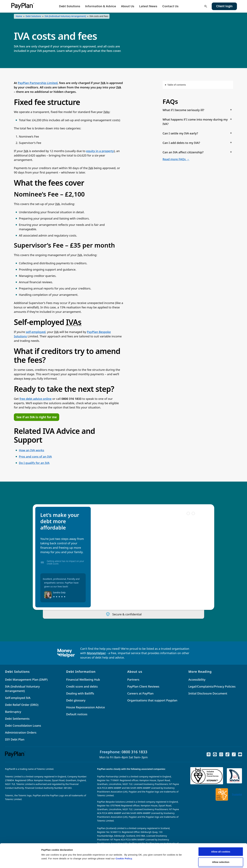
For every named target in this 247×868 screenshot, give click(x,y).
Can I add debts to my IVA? (181, 143)
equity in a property (100, 151)
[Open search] (206, 6)
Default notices (77, 714)
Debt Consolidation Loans (23, 725)
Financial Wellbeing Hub (83, 679)
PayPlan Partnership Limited (38, 83)
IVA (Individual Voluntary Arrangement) (65, 16)
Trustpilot (237, 794)
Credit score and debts (82, 686)
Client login (224, 6)
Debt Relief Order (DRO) (22, 705)
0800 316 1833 (134, 752)
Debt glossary (76, 700)
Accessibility (197, 679)
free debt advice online (36, 399)
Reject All (221, 850)
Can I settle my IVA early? (180, 133)
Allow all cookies (221, 829)
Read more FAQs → (176, 159)
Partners (133, 679)
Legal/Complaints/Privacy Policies (212, 686)
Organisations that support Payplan (152, 700)
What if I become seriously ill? (183, 110)
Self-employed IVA (18, 698)
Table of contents (177, 85)
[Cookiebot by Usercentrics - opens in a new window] (20, 862)
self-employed (36, 332)
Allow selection (221, 840)
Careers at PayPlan (140, 693)
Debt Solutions (33, 16)
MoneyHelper (96, 653)
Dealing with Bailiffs (80, 693)
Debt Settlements (17, 719)
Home (19, 16)
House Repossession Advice (86, 707)
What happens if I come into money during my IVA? (195, 122)
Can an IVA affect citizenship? (183, 152)
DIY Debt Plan (15, 739)
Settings (163, 862)
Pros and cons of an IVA (35, 456)
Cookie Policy (124, 836)
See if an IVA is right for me (37, 417)
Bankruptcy (13, 712)
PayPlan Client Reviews (143, 686)
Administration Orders (21, 732)
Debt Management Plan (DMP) (26, 679)
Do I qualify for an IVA (34, 463)
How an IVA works (32, 450)
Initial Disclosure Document (208, 693)
